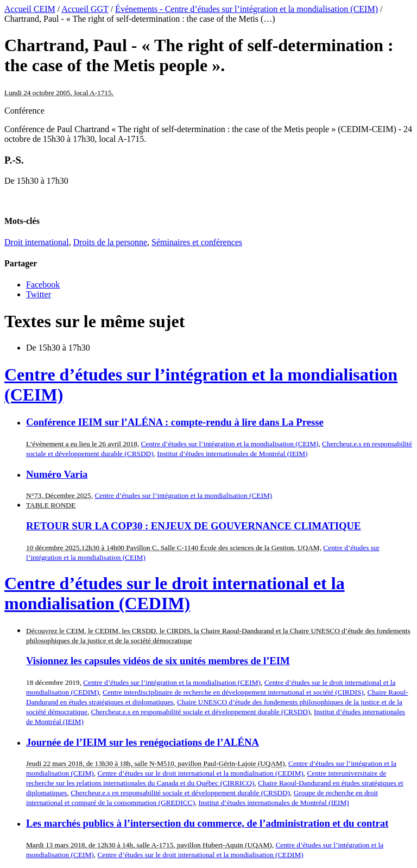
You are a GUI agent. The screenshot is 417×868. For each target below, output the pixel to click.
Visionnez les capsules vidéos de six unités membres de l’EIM (158, 661)
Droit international (37, 242)
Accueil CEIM (30, 9)
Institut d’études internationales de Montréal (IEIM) (232, 454)
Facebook (43, 285)
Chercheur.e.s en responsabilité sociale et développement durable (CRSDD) (201, 712)
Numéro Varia (57, 474)
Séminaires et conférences (197, 242)
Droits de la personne (110, 242)
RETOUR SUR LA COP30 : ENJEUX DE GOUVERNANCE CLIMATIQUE (194, 526)
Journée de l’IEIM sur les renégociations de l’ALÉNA (143, 742)
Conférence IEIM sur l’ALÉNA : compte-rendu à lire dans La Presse (175, 422)
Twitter (39, 294)
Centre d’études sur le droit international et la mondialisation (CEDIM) (175, 593)
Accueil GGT (85, 9)
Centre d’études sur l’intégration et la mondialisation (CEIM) (230, 444)
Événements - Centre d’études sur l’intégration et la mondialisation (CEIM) (247, 9)
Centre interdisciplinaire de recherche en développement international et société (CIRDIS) (233, 692)
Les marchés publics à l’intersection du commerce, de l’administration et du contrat (207, 823)
